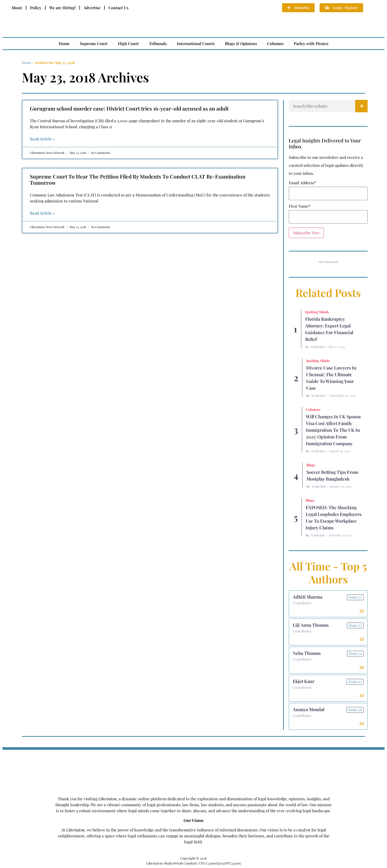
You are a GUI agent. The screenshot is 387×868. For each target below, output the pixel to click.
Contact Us (118, 8)
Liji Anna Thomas (311, 625)
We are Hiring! (62, 8)
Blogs (311, 465)
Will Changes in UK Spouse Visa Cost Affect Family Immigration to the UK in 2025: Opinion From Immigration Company (334, 430)
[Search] (361, 106)
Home (64, 43)
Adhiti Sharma (308, 597)
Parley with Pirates (311, 43)
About (17, 8)
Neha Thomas (307, 653)
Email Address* (302, 183)
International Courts (196, 43)
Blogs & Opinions (241, 43)
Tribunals (158, 43)
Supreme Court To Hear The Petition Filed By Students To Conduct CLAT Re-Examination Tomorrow (138, 179)
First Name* (300, 206)
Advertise (92, 8)
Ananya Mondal (309, 709)
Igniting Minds (317, 312)
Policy (36, 8)
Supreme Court (94, 43)
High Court (128, 43)
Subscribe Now (306, 233)
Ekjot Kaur (304, 681)
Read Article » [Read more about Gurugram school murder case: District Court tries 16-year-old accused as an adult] (42, 139)
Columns (275, 43)
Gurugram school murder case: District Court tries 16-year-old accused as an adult (129, 108)
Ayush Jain (317, 347)
